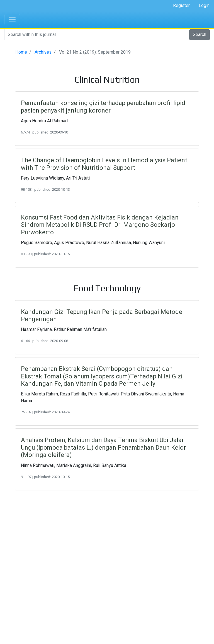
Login (204, 5)
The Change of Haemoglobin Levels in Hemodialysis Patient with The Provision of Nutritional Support (104, 164)
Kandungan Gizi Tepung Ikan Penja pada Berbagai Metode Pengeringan (102, 315)
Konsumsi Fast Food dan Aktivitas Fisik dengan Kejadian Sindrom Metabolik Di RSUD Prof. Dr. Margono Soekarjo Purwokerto (100, 225)
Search (200, 34)
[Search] (97, 35)
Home (21, 52)
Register (181, 5)
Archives (43, 52)
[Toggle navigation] (12, 20)
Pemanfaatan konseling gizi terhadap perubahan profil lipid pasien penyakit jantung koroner (103, 107)
